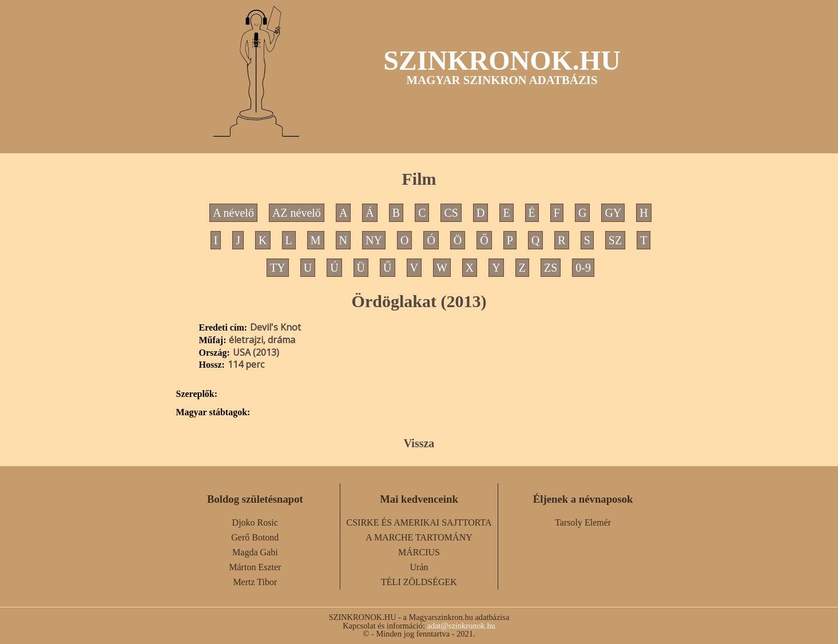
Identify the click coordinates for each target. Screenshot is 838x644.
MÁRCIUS (419, 552)
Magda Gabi (255, 552)
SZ (615, 240)
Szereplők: (197, 394)
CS (451, 213)
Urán (419, 567)
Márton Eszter (255, 567)
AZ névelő (297, 213)
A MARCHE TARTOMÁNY (419, 537)
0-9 (583, 268)
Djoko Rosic (255, 522)
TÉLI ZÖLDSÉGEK (419, 582)
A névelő (233, 213)
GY (613, 213)
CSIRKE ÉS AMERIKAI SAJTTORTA (419, 522)
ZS (551, 268)
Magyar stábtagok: (213, 412)
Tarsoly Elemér (583, 522)
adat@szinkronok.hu (461, 626)
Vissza (419, 443)
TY (278, 268)
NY (374, 240)
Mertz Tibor (255, 582)
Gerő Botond (255, 537)
